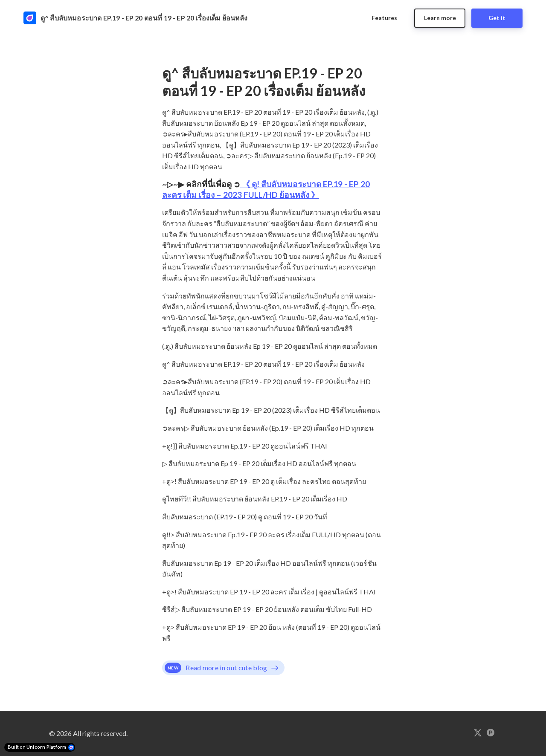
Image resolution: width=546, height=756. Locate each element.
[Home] (141, 18)
